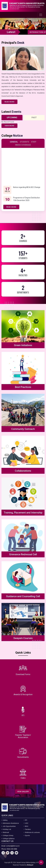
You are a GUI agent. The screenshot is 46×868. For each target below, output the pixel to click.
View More (10, 126)
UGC (27, 823)
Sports (27, 835)
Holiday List (7, 829)
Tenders (28, 829)
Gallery (5, 820)
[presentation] (3, 26)
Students (24, 142)
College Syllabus (9, 839)
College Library (8, 835)
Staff (34, 142)
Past (34, 118)
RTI (26, 820)
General (14, 142)
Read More (10, 102)
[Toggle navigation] (41, 15)
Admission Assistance (11, 823)
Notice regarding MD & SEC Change (27, 190)
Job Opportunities (9, 826)
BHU (27, 826)
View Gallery (23, 791)
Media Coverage (23, 145)
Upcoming (12, 118)
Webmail (6, 832)
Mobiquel (30, 865)
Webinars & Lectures (32, 832)
